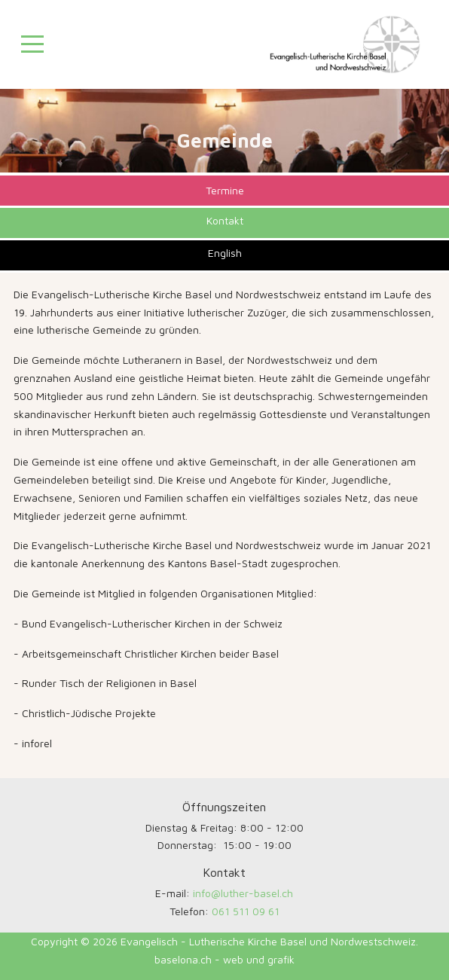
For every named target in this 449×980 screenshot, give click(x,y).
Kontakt (225, 220)
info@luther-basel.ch (243, 893)
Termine (225, 190)
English (225, 253)
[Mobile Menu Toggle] (32, 44)
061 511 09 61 (246, 911)
